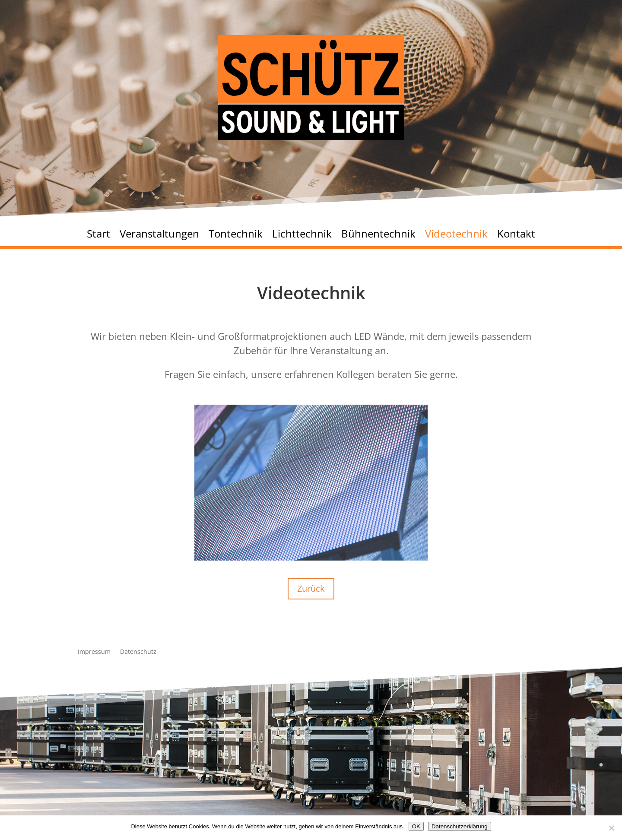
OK (416, 826)
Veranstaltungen (159, 236)
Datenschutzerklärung (460, 826)
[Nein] (611, 828)
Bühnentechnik (378, 236)
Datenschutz (138, 652)
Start (98, 236)
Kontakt (516, 236)
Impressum (94, 652)
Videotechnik (456, 236)
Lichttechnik (302, 236)
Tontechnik (236, 236)
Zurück (311, 588)
